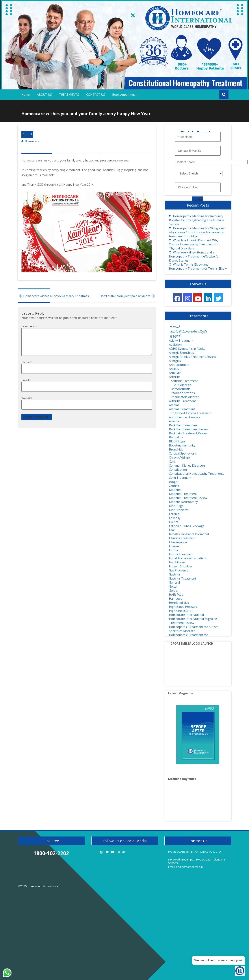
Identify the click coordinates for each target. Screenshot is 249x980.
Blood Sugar (178, 441)
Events (174, 522)
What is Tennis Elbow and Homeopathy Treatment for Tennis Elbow (198, 266)
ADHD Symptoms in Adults (187, 349)
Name (27, 368)
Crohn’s (174, 486)
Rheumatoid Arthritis (185, 397)
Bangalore (176, 437)
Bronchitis (176, 449)
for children (177, 562)
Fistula (173, 550)
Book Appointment (125, 95)
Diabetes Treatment (183, 494)
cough (173, 482)
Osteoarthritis (181, 389)
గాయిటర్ (175, 327)
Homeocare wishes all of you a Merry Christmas (53, 296)
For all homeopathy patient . (188, 558)
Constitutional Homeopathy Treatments (197, 474)
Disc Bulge (176, 506)
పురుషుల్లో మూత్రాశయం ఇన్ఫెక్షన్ (188, 331)
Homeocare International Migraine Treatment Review (193, 621)
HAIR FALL (176, 595)
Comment (29, 326)
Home (26, 95)
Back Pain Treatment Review (189, 429)
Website (27, 404)
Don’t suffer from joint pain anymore (128, 296)
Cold (172, 461)
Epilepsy (175, 518)
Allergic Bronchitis (181, 353)
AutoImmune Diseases (184, 417)
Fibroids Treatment (182, 538)
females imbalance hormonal (189, 534)
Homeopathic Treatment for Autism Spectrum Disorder (194, 629)
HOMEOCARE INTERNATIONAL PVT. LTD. (195, 852)
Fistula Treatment (181, 554)
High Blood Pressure (183, 607)
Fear (172, 530)
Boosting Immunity (182, 445)
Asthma (174, 405)
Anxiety (174, 369)
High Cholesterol (181, 611)
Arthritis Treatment (184, 381)
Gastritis (175, 574)
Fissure (174, 546)
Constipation (178, 470)
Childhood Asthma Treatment (191, 413)
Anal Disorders (179, 365)
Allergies (175, 361)
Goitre (173, 591)
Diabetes (175, 490)
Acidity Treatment (181, 341)
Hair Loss (175, 599)
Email (26, 386)
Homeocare (32, 141)
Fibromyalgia (178, 542)
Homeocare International (186, 615)
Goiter (173, 586)
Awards (174, 421)
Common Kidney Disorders (187, 466)
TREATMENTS (69, 95)
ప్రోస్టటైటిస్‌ (175, 336)
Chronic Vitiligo (179, 457)
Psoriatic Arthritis (183, 393)
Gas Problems (179, 570)
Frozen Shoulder (181, 566)
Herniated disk (179, 603)
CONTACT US (96, 95)
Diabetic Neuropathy (183, 502)
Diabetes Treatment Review (188, 498)
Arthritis (175, 377)
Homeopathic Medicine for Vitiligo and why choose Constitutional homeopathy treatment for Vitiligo (197, 232)
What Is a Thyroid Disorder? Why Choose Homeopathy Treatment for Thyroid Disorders (194, 244)
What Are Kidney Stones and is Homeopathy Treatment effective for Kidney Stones (194, 256)
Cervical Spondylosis (183, 453)
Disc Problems (179, 510)
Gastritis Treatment (183, 578)
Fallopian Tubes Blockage (187, 526)
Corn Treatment (180, 478)
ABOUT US (44, 95)
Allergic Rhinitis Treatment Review (192, 357)
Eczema (174, 514)
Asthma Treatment (182, 409)
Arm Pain (175, 373)
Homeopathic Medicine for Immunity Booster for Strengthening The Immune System (197, 220)
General (27, 134)
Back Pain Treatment (183, 425)
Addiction (175, 345)
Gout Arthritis (182, 385)
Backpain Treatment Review (188, 433)
